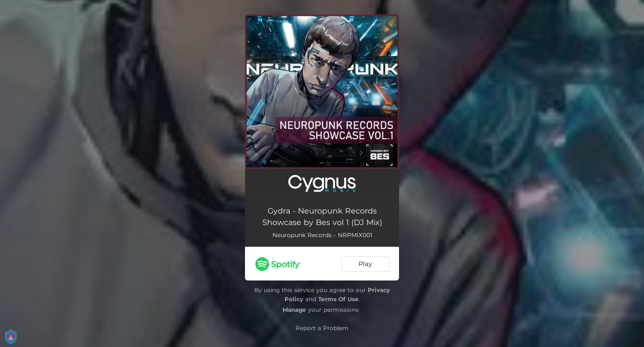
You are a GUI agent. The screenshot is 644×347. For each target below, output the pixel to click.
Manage (294, 310)
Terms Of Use (338, 299)
